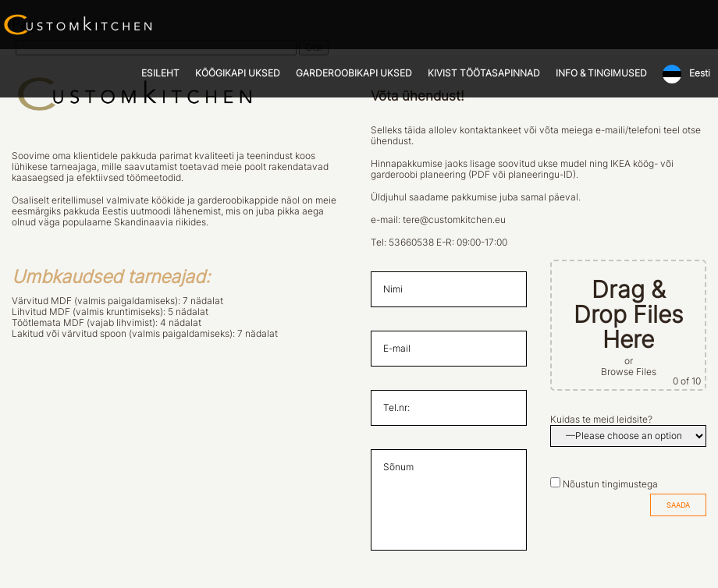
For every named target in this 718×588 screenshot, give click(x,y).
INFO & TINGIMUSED (601, 73)
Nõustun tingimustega (610, 484)
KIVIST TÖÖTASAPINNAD (484, 73)
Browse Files (629, 372)
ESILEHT (160, 73)
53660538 (411, 243)
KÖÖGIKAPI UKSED (238, 73)
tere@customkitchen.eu (454, 220)
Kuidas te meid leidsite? (601, 420)
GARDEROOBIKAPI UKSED (354, 73)
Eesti (700, 73)
